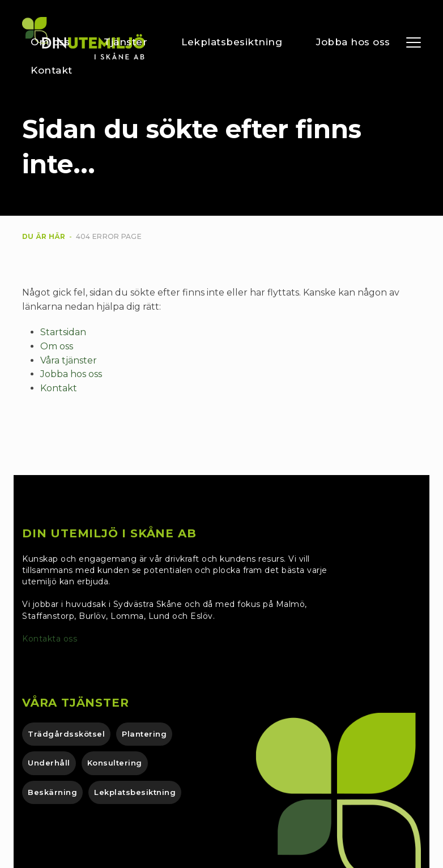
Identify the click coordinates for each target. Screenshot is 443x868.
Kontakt (59, 388)
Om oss (57, 346)
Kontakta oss (51, 639)
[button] (414, 42)
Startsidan (63, 332)
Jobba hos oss (71, 374)
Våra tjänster (69, 360)
